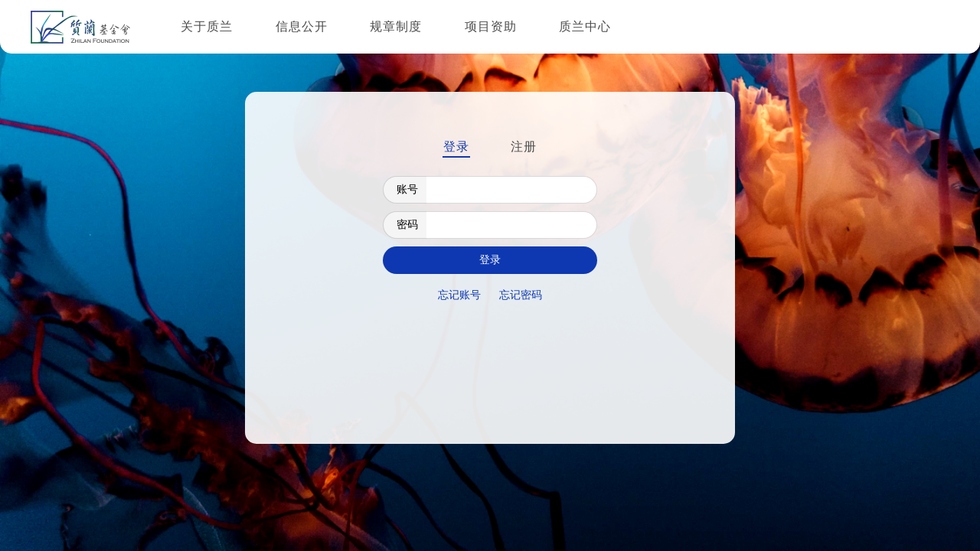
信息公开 (302, 26)
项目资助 (491, 26)
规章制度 (396, 26)
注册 (524, 147)
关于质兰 (207, 26)
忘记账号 (459, 295)
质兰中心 (585, 26)
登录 (456, 147)
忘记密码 (521, 295)
